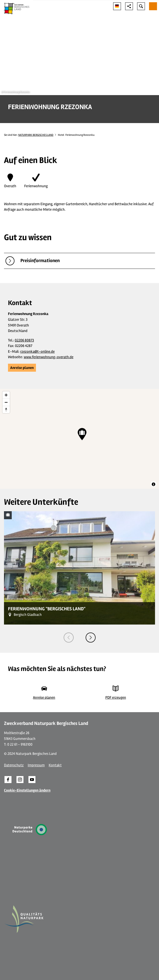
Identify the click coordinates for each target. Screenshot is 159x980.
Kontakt (55, 765)
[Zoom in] (6, 395)
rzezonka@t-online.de (37, 351)
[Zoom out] (6, 402)
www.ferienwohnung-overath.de (49, 357)
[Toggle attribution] (154, 484)
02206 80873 (24, 340)
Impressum (36, 765)
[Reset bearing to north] (6, 409)
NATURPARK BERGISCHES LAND (36, 135)
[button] (22, 368)
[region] (79, 439)
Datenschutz (14, 765)
